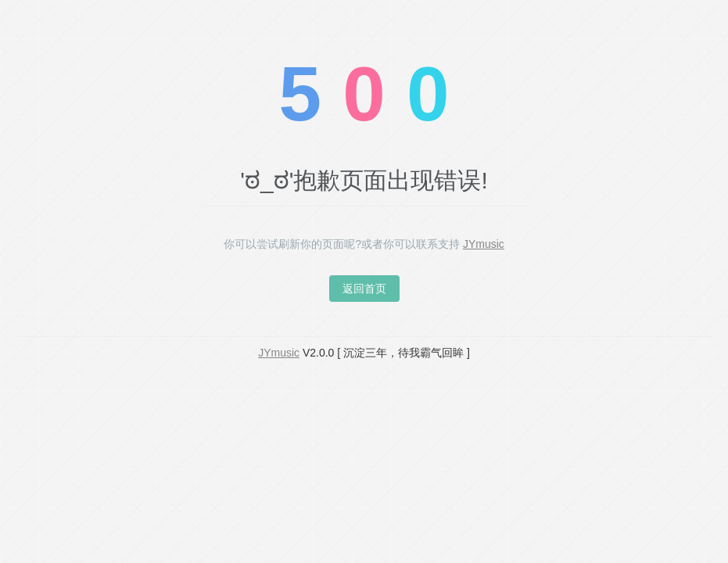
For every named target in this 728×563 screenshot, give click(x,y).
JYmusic (484, 244)
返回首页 (364, 289)
